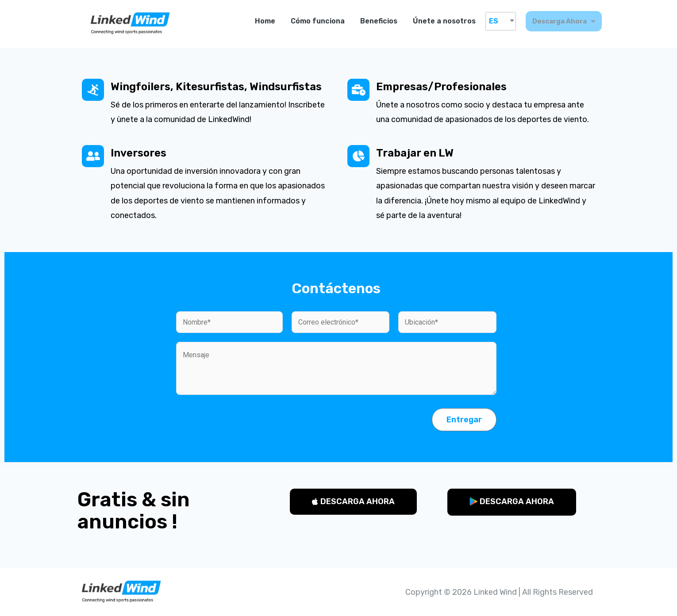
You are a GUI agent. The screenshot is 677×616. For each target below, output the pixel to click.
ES (494, 21)
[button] (353, 502)
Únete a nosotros (445, 21)
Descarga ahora (564, 21)
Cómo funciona (318, 21)
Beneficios (379, 21)
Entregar (464, 420)
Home (265, 21)
